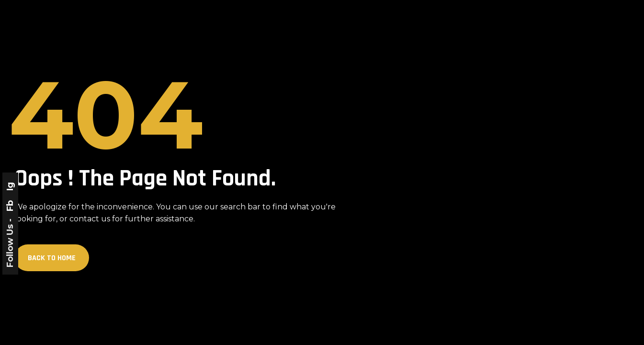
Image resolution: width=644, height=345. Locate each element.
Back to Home (52, 258)
